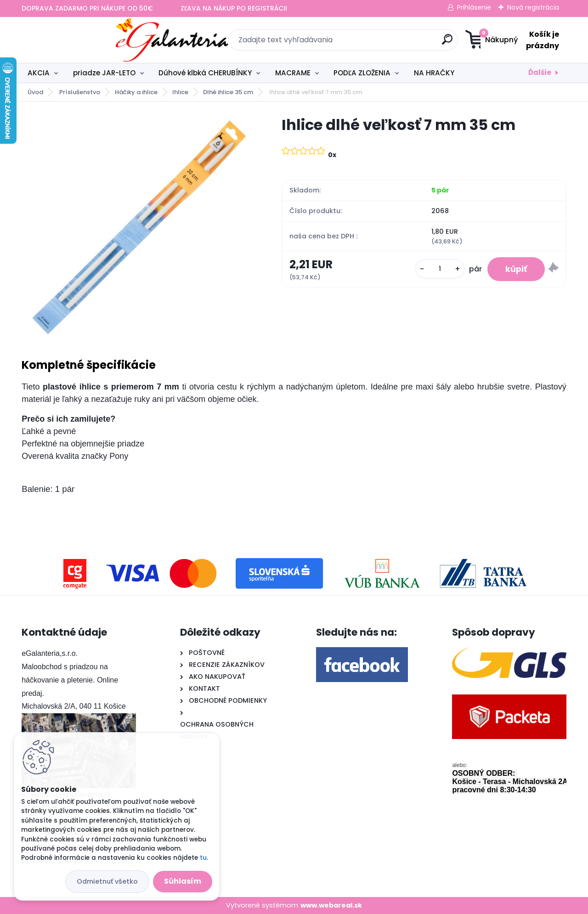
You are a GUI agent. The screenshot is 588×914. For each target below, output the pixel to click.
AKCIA (39, 73)
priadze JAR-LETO (104, 73)
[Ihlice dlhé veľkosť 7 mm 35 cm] (137, 225)
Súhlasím (183, 881)
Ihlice (180, 92)
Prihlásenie (474, 7)
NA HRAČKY (434, 73)
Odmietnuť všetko (107, 881)
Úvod (35, 92)
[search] (384, 43)
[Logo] (78, 40)
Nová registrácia (533, 7)
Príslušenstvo (80, 92)
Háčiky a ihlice (136, 92)
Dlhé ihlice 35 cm (228, 92)
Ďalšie (540, 72)
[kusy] (439, 269)
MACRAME (293, 73)
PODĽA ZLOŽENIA (362, 73)
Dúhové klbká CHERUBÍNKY (205, 73)
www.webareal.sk (331, 905)
